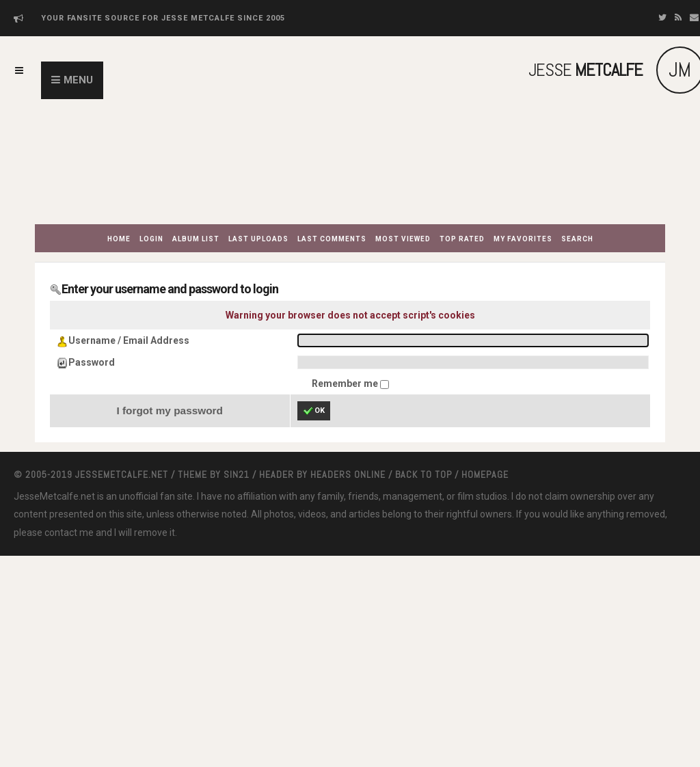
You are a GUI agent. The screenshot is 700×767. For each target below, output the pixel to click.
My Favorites (523, 239)
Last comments (332, 239)
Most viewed (403, 239)
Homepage (485, 474)
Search (577, 239)
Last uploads (258, 239)
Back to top (423, 474)
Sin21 (237, 474)
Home (119, 239)
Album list (196, 239)
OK (314, 411)
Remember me (346, 383)
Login (151, 239)
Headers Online (348, 474)
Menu (78, 80)
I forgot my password (170, 411)
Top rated (462, 239)
